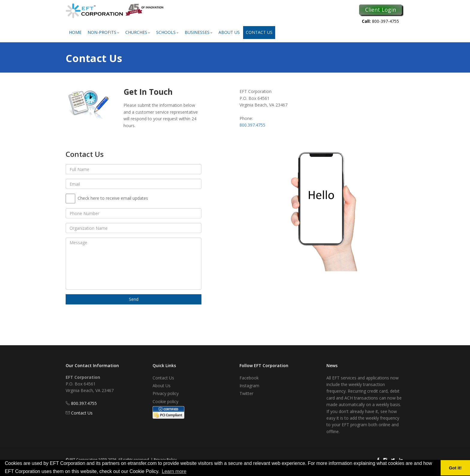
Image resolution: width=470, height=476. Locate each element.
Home (75, 32)
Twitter (246, 393)
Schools (167, 32)
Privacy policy (166, 393)
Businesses (199, 32)
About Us (229, 32)
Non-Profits (103, 32)
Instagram (249, 386)
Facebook (249, 378)
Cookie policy (165, 401)
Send (134, 299)
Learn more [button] (174, 471)
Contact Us (259, 32)
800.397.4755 (252, 125)
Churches (138, 32)
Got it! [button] (455, 468)
